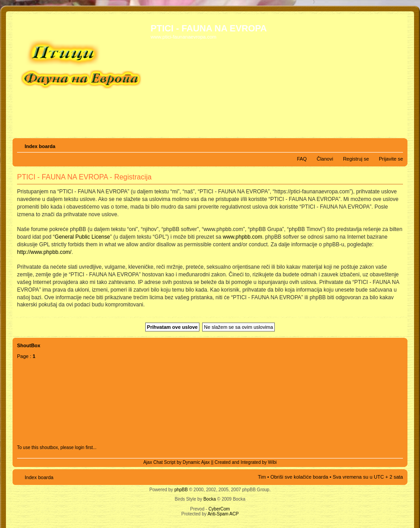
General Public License (82, 237)
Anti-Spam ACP (223, 514)
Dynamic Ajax (197, 462)
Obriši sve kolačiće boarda (299, 477)
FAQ (302, 159)
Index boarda (40, 146)
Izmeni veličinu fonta (396, 144)
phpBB (181, 490)
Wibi (272, 462)
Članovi (325, 159)
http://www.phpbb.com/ (44, 252)
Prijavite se (391, 159)
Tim (262, 477)
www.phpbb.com (242, 237)
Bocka (210, 499)
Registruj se (356, 159)
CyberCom (219, 509)
